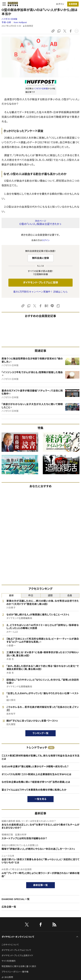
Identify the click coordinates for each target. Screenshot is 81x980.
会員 (70, 595)
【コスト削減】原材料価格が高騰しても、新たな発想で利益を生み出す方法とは (40, 757)
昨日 (31, 595)
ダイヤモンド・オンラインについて (18, 937)
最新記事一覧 (41, 885)
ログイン (60, 4)
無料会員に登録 (40, 258)
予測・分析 (6, 22)
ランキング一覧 (40, 733)
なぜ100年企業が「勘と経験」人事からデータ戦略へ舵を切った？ (35, 766)
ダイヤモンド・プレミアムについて (16, 950)
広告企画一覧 (9, 907)
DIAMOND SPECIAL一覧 (16, 899)
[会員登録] (73, 4)
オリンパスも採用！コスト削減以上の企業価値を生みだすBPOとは (36, 774)
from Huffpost (20, 22)
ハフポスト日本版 (9, 19)
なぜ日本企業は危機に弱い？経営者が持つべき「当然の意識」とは (36, 782)
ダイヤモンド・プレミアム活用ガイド (17, 956)
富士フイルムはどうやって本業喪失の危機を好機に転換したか (34, 790)
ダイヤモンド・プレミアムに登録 (40, 283)
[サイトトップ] (12, 4)
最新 (11, 595)
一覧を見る (40, 799)
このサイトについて (10, 945)
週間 (50, 595)
